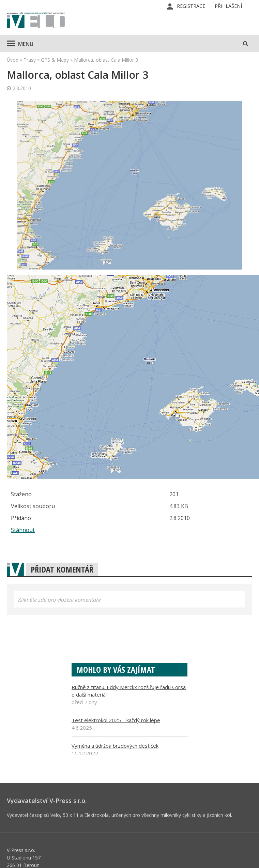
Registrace (191, 6)
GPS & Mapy (55, 60)
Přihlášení (228, 6)
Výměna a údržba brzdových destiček (115, 746)
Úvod (13, 60)
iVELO (36, 21)
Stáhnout (23, 530)
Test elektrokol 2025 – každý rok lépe (116, 720)
